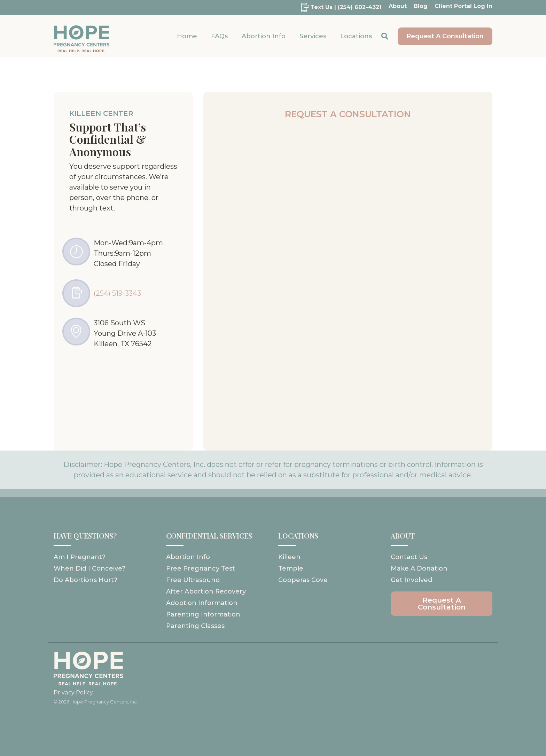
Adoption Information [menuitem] (202, 603)
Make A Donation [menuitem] (419, 568)
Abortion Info (264, 36)
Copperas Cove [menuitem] (303, 580)
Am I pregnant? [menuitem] (80, 557)
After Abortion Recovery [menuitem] (206, 591)
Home (187, 36)
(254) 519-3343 (117, 293)
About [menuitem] (398, 6)
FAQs (219, 36)
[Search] (385, 36)
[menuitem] (338, 7)
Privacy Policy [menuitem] (73, 692)
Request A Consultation (445, 36)
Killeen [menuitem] (289, 557)
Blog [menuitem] (421, 6)
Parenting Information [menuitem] (203, 614)
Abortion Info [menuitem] (188, 557)
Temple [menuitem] (291, 568)
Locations (356, 36)
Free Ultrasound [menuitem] (193, 580)
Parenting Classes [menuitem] (195, 626)
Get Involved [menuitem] (411, 580)
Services (313, 36)
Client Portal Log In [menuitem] (463, 6)
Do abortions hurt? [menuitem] (85, 580)
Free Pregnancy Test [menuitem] (201, 568)
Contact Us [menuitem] (409, 557)
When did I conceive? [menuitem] (89, 568)
